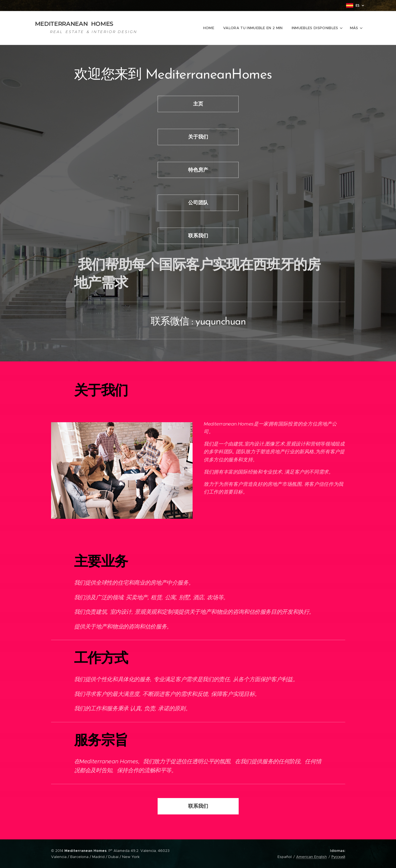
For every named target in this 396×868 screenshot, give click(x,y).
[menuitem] (210, 28)
